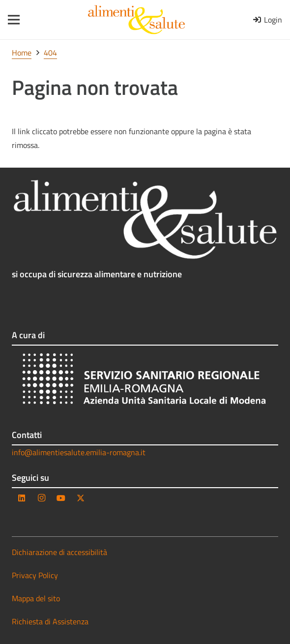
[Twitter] (81, 498)
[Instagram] (41, 498)
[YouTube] (61, 498)
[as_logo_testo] (136, 20)
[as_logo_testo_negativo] (145, 220)
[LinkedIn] (22, 498)
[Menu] (11, 20)
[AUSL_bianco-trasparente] (145, 381)
